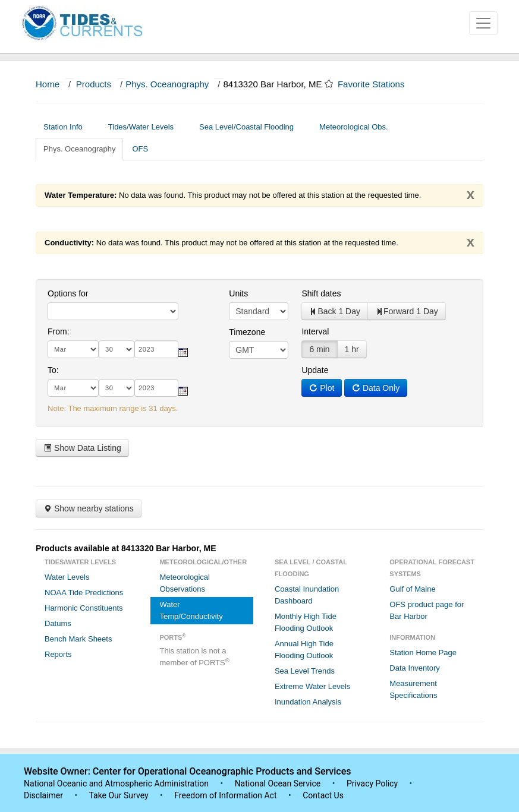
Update (315, 370)
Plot (322, 388)
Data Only (376, 388)
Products (94, 84)
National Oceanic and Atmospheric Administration (116, 783)
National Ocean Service (278, 783)
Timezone (247, 332)
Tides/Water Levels (145, 127)
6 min (319, 349)
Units (238, 293)
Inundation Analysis (308, 702)
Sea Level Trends (305, 671)
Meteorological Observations (185, 583)
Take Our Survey (119, 795)
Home (48, 84)
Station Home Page (423, 653)
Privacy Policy (372, 783)
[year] (156, 349)
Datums (58, 623)
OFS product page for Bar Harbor (427, 610)
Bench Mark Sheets (78, 639)
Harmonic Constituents (84, 608)
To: (53, 370)
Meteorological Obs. (354, 127)
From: (59, 331)
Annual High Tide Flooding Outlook (304, 650)
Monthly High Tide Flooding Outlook (306, 622)
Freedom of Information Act (225, 795)
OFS (140, 149)
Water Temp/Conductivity (191, 610)
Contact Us (323, 795)
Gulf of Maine (412, 589)
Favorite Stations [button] (377, 84)
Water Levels (67, 577)
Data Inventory (415, 668)
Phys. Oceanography (167, 84)
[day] (117, 349)
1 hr (352, 349)
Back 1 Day (335, 311)
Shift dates (321, 293)
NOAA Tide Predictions (84, 593)
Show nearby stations (89, 508)
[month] (73, 349)
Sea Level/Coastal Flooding (251, 127)
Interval (315, 331)
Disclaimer (43, 795)
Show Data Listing (82, 448)
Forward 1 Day (407, 311)
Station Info (67, 127)
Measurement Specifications (413, 689)
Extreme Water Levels (312, 686)
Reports (58, 654)
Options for (68, 293)
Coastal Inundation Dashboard (307, 595)
